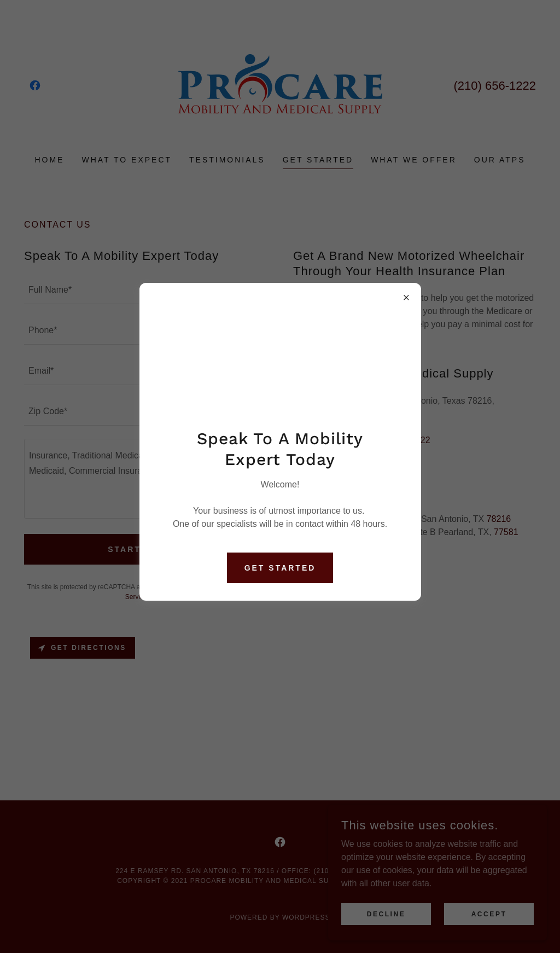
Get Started (280, 568)
